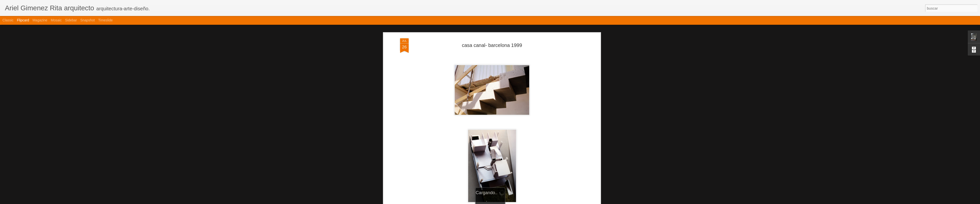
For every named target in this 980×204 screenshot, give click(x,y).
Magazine (40, 20)
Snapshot (88, 20)
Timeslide (105, 20)
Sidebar (71, 20)
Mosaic (56, 20)
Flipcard (23, 20)
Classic (8, 20)
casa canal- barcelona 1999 (492, 40)
